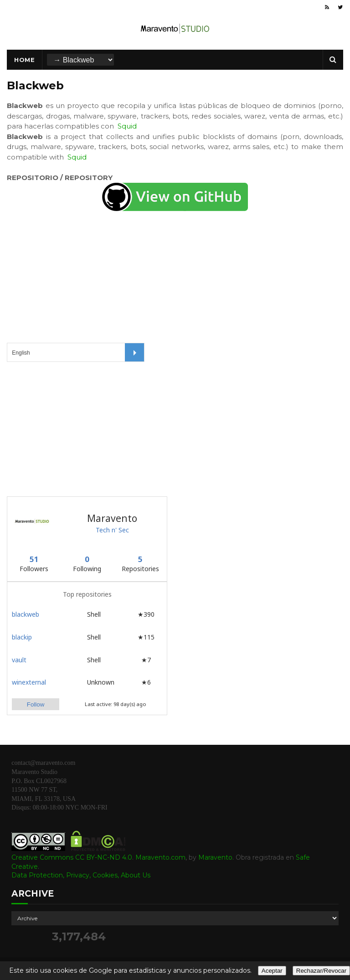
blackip (22, 637)
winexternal (29, 682)
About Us (136, 875)
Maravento (215, 857)
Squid (127, 126)
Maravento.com (160, 857)
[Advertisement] (75, 428)
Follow (36, 704)
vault (19, 660)
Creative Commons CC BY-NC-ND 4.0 (72, 857)
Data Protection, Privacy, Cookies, (66, 875)
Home (24, 60)
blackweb (26, 614)
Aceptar (272, 971)
